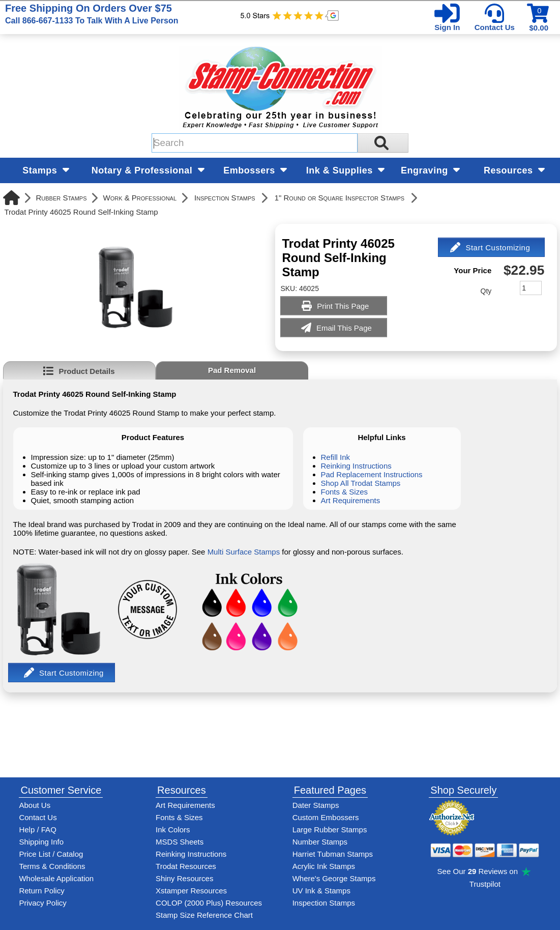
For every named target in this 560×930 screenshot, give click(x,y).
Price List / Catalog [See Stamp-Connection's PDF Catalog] (51, 854)
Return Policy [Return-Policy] (41, 891)
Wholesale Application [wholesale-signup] (56, 878)
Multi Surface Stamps (244, 552)
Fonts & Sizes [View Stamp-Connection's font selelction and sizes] (179, 817)
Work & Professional (140, 198)
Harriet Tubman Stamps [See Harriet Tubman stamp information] (333, 854)
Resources (514, 170)
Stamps (46, 170)
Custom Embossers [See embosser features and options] (326, 817)
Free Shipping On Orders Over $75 (92, 14)
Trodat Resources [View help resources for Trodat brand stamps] (186, 866)
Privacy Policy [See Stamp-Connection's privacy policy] (42, 903)
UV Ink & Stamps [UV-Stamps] (321, 891)
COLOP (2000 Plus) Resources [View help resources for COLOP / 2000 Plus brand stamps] (209, 903)
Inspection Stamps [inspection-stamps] (324, 903)
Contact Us (495, 27)
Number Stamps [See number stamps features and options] (320, 842)
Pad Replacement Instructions (372, 474)
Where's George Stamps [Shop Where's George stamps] (334, 878)
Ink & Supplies (346, 170)
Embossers (255, 170)
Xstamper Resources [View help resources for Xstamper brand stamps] (191, 891)
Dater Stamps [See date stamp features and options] (316, 805)
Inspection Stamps (225, 198)
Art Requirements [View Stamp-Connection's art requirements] (185, 805)
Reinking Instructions (356, 466)
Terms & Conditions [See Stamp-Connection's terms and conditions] (52, 866)
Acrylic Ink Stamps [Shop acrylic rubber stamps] (324, 866)
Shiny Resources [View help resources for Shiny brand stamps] (184, 878)
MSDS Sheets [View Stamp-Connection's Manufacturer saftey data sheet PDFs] (180, 842)
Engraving (430, 170)
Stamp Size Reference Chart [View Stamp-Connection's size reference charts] (204, 915)
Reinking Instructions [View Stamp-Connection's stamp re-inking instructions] (191, 854)
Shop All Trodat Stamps (361, 483)
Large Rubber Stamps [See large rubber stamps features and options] (330, 830)
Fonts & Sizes (345, 492)
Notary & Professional (148, 170)
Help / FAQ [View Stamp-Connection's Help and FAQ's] (37, 830)
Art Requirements (351, 500)
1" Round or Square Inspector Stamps (340, 198)
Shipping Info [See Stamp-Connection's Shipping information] (41, 842)
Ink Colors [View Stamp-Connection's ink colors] (173, 830)
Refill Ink (336, 457)
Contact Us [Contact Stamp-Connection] (38, 817)
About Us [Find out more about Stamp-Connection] (35, 805)
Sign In (447, 27)
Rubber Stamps (62, 198)
